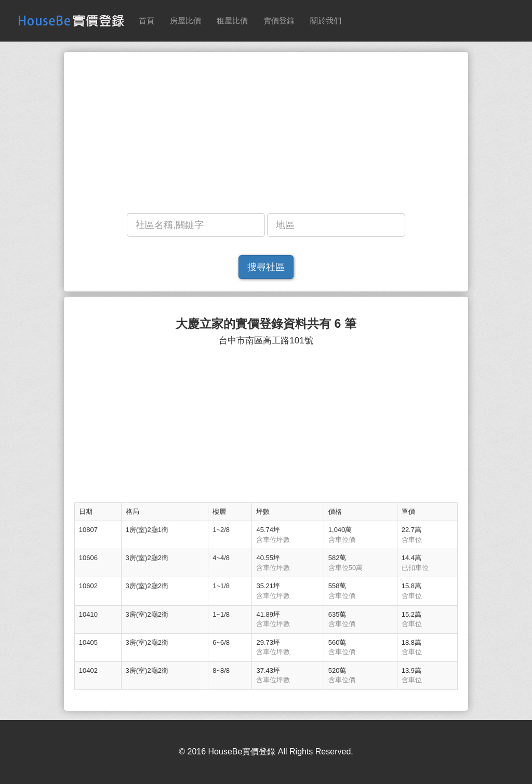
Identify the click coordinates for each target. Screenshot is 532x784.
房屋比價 (185, 21)
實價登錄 (279, 21)
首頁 (147, 21)
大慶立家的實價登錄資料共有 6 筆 (266, 324)
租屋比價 (232, 21)
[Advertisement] (266, 135)
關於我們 (326, 21)
